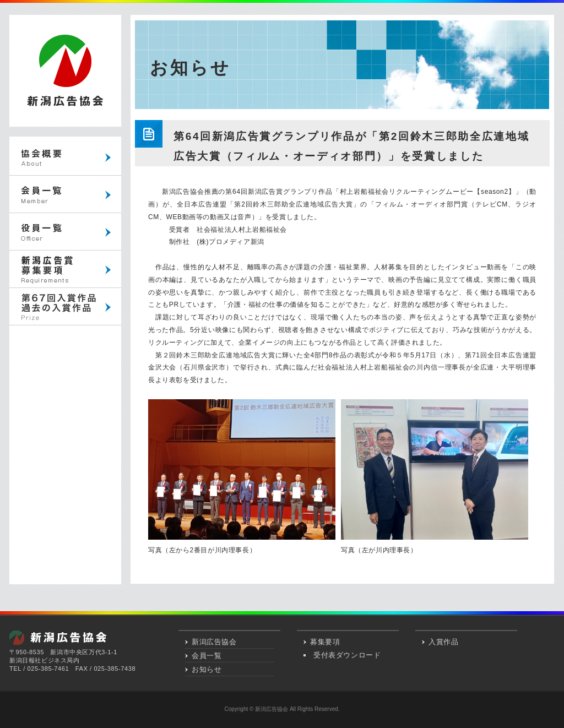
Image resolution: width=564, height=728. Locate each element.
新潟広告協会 (214, 642)
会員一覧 (207, 656)
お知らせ (207, 669)
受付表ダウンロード (347, 655)
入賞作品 (443, 642)
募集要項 (325, 642)
